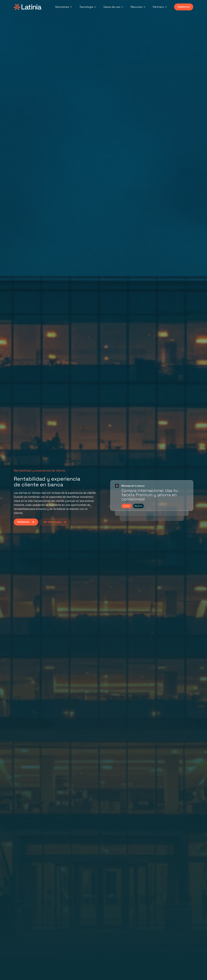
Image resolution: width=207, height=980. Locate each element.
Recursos (138, 7)
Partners (160, 7)
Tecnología (88, 7)
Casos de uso (114, 7)
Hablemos (184, 7)
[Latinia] (28, 7)
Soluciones (64, 7)
